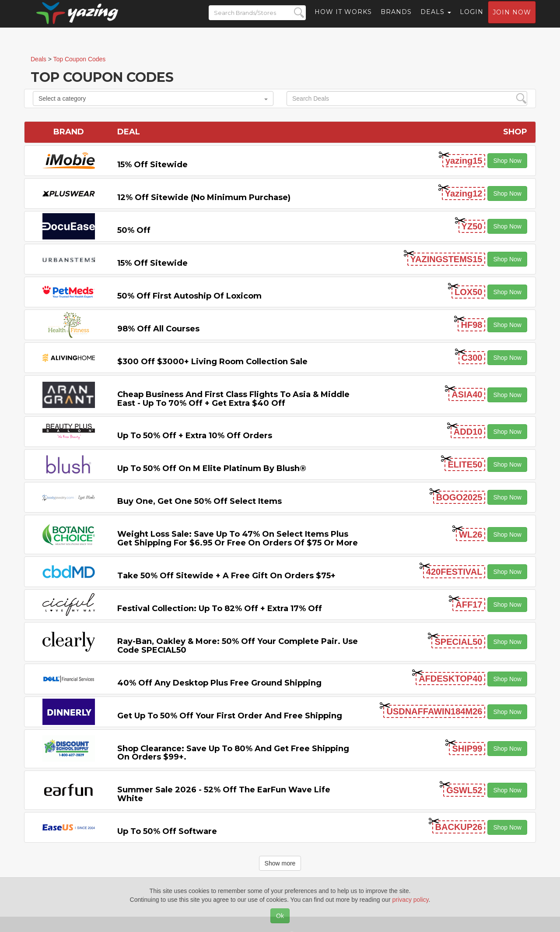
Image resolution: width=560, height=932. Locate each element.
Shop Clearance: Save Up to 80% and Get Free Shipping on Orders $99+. (233, 753)
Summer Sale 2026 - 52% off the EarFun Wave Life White (224, 794)
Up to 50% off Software (167, 831)
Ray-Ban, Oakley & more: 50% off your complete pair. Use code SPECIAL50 (238, 646)
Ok (280, 916)
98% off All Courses (158, 329)
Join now (512, 20)
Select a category (153, 98)
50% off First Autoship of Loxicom (189, 296)
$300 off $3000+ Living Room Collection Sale (212, 362)
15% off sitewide (152, 165)
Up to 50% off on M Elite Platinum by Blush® (212, 468)
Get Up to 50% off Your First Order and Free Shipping (230, 716)
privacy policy (411, 900)
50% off (134, 230)
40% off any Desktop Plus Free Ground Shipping (219, 683)
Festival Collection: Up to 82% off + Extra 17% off (220, 608)
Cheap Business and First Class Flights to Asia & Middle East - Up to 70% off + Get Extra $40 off (233, 399)
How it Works (343, 20)
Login (472, 20)
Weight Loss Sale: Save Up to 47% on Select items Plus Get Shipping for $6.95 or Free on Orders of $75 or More (238, 538)
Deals (436, 20)
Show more (280, 863)
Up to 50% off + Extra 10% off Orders (195, 436)
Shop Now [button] (507, 161)
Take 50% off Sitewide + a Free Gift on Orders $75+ (226, 576)
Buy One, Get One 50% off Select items (199, 501)
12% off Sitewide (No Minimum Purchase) (204, 197)
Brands (396, 20)
